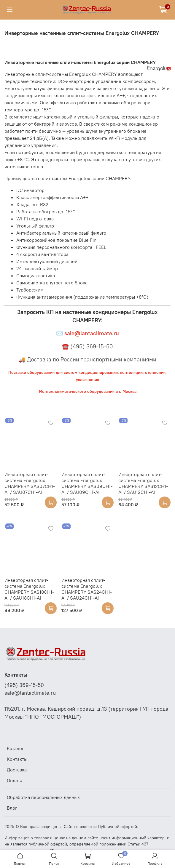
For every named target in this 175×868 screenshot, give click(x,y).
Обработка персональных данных (43, 797)
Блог (12, 808)
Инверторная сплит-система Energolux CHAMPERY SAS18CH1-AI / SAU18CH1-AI (29, 589)
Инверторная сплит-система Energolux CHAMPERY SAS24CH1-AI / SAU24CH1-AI (87, 589)
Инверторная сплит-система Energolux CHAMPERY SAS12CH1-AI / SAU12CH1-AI (143, 483)
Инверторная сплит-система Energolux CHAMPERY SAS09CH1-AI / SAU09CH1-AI (87, 483)
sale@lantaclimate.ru (30, 693)
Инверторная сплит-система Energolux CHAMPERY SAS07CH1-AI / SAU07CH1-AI (30, 483)
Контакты (17, 759)
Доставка (17, 770)
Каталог (15, 748)
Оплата (15, 780)
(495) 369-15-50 (24, 685)
